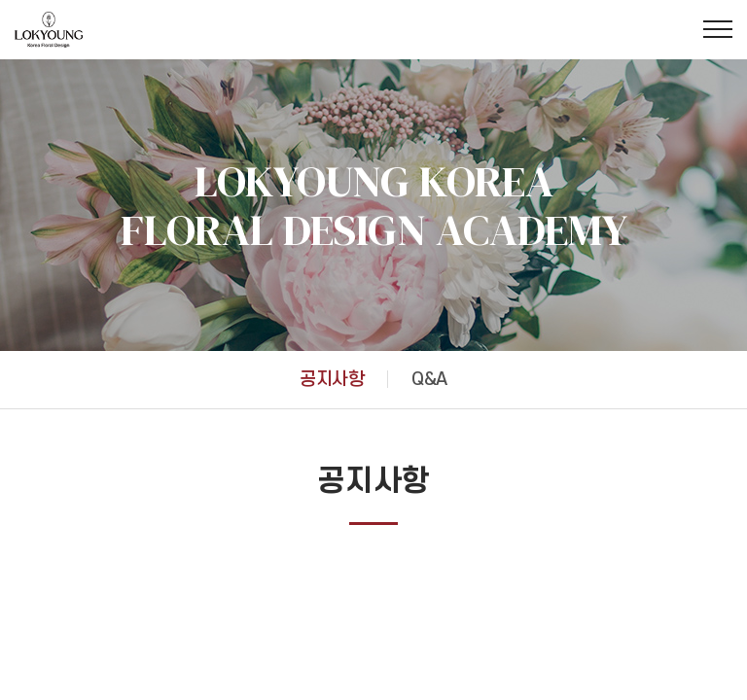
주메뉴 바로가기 (0, 0)
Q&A (429, 380)
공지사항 (332, 380)
